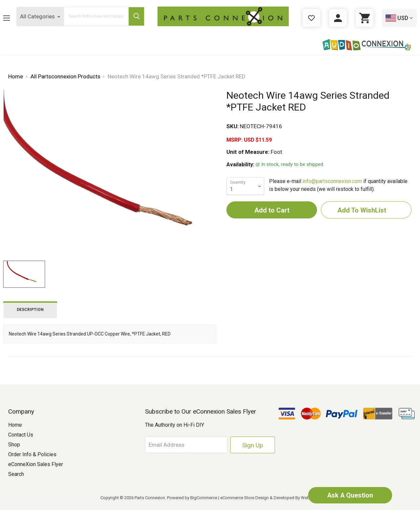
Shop (14, 445)
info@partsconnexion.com (332, 181)
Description (30, 310)
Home (15, 425)
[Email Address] (189, 445)
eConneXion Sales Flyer (36, 464)
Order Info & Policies (32, 454)
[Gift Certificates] (311, 18)
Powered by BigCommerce (192, 498)
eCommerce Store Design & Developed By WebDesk (270, 498)
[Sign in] (338, 18)
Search (16, 474)
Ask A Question (349, 495)
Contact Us (21, 435)
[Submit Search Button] (136, 16)
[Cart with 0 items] (365, 18)
